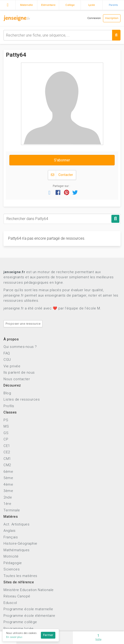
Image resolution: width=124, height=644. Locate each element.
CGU (7, 360)
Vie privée (12, 366)
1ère (7, 504)
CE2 (7, 452)
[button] (50, 192)
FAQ (7, 353)
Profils (9, 406)
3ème (8, 491)
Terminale (12, 510)
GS (6, 433)
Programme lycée (19, 629)
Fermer (48, 635)
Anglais (10, 531)
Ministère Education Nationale (29, 590)
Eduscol (10, 603)
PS (6, 420)
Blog (7, 393)
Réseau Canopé (17, 596)
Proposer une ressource (23, 324)
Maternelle (26, 5)
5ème (8, 478)
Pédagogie (13, 563)
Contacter (62, 175)
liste (99, 638)
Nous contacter (17, 379)
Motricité (11, 556)
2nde (8, 497)
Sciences (12, 569)
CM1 (7, 459)
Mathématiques (17, 550)
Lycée (92, 5)
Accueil (8, 4)
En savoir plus (14, 637)
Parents (113, 5)
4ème (8, 484)
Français (11, 537)
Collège (70, 5)
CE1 (7, 446)
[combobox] (62, 35)
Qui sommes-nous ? (20, 347)
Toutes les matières (20, 576)
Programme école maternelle (28, 609)
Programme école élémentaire (29, 616)
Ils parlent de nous (19, 372)
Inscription (112, 18)
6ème (8, 472)
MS (6, 426)
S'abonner (62, 160)
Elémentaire (48, 5)
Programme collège (20, 622)
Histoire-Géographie (20, 543)
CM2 (7, 465)
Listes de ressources (22, 399)
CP (6, 439)
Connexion (94, 18)
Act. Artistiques (16, 524)
